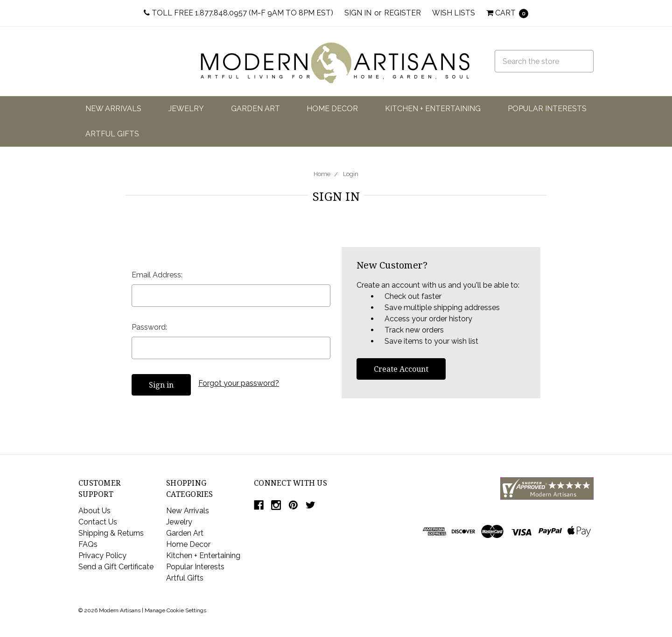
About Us (94, 511)
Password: (149, 327)
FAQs (88, 544)
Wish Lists (454, 13)
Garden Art (255, 109)
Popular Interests (547, 109)
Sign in (358, 13)
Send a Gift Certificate (116, 567)
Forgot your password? (239, 383)
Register (402, 13)
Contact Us (98, 522)
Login (351, 174)
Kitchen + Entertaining (433, 109)
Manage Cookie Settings (175, 610)
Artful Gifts (112, 134)
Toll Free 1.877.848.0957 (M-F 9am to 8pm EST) (238, 13)
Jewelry (186, 109)
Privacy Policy (102, 556)
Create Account (401, 369)
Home (322, 174)
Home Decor (332, 109)
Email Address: (157, 275)
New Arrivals (113, 109)
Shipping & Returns (111, 533)
